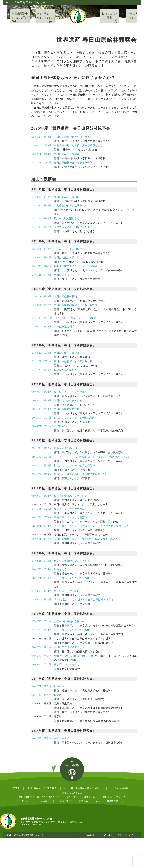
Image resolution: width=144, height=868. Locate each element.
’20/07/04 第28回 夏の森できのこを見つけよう (59, 392)
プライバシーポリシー (127, 835)
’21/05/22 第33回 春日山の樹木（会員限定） (58, 353)
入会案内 (45, 801)
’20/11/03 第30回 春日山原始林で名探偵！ (57, 409)
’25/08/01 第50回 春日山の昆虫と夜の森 (55, 154)
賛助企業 (83, 801)
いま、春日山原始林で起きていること (83, 788)
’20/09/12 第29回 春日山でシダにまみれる (57, 400)
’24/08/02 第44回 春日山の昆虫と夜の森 (55, 197)
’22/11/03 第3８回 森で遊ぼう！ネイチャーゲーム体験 (64, 318)
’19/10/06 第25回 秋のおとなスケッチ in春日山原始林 (63, 466)
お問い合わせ (26, 801)
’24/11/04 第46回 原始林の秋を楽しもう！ (57, 218)
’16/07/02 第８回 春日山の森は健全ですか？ (58, 647)
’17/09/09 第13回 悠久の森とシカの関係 (55, 591)
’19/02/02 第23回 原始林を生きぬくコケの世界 (59, 496)
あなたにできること (72, 793)
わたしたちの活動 (119, 788)
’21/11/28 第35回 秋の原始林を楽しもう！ (57, 370)
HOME (16, 788)
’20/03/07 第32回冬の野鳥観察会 (50, 426)
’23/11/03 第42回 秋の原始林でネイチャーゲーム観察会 (64, 266)
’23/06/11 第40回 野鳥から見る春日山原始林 (58, 249)
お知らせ (72, 797)
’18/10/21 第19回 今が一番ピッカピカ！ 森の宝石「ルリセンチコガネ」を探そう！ (80, 526)
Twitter (109, 835)
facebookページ (93, 835)
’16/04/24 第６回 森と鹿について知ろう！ (57, 664)
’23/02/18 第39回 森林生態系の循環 (53, 327)
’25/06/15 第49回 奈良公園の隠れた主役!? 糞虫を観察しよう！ (68, 145)
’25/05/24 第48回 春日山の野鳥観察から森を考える (62, 137)
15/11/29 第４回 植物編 (47, 695)
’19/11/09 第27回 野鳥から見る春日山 (54, 448)
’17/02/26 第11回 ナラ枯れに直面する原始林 (58, 621)
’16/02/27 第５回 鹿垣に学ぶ (49, 686)
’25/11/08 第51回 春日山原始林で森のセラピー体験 (62, 163)
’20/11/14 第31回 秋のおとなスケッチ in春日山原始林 (64, 418)
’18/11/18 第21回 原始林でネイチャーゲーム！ (59, 509)
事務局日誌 (89, 797)
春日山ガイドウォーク (114, 797)
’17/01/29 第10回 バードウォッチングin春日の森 (60, 630)
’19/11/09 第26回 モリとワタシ (81, 457)
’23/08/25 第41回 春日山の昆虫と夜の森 (55, 258)
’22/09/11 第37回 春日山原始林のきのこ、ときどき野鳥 (64, 305)
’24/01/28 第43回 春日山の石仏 (50, 275)
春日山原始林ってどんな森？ (42, 788)
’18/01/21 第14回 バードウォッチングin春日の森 (60, 578)
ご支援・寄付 (64, 801)
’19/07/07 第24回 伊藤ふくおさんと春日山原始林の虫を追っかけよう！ (73, 474)
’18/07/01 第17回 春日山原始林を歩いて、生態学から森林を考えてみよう (75, 539)
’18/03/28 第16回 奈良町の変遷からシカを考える (60, 561)
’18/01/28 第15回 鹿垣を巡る (49, 569)
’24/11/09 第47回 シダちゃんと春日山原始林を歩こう (63, 227)
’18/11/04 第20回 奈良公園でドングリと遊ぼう (59, 517)
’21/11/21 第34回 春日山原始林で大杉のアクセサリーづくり (67, 361)
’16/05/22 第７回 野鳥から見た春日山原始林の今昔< (63, 656)
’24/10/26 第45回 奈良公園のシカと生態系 (57, 206)
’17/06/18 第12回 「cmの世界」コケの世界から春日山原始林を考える (72, 599)
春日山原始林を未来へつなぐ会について (39, 797)
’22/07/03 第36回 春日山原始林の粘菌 (54, 296)
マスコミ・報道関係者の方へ (110, 801)
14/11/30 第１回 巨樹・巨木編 (51, 738)
